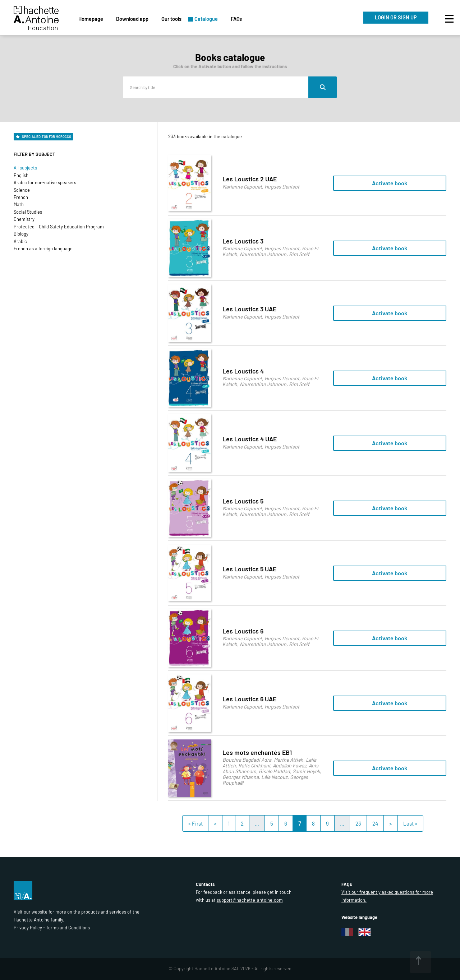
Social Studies (28, 212)
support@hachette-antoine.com (250, 900)
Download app (132, 19)
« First (195, 823)
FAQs (236, 19)
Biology (21, 234)
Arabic (20, 241)
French (21, 197)
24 (375, 823)
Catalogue (206, 19)
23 (358, 823)
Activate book (390, 183)
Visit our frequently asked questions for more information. (387, 896)
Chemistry (24, 219)
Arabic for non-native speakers (45, 182)
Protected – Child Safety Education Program (59, 227)
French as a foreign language (43, 249)
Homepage (91, 19)
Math (19, 204)
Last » (410, 823)
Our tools (171, 19)
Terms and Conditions (68, 928)
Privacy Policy (28, 928)
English (21, 175)
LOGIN (396, 17)
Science (22, 190)
